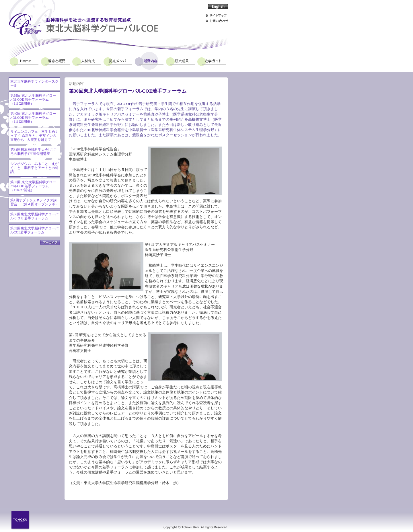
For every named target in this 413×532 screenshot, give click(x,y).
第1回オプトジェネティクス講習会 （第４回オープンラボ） (34, 202)
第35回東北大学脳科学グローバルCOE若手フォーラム (34, 230)
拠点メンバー (118, 61)
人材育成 (87, 61)
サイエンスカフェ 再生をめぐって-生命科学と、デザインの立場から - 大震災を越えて (34, 136)
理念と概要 (55, 61)
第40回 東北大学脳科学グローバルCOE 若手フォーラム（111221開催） (33, 118)
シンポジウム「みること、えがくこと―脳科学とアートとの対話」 (34, 168)
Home (24, 61)
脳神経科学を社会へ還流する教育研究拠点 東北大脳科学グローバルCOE (83, 24)
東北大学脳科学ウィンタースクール (34, 84)
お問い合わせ (217, 21)
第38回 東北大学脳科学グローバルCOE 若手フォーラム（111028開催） (33, 100)
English (218, 7)
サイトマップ (217, 15)
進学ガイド (212, 61)
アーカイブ (50, 242)
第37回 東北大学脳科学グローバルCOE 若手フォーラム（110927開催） (33, 186)
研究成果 (180, 61)
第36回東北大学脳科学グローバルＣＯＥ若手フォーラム (34, 216)
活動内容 (149, 61)
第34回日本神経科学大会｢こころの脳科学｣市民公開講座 (34, 152)
